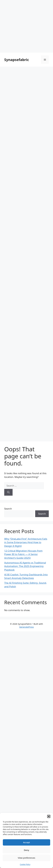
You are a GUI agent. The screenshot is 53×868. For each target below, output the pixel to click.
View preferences (26, 858)
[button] (49, 816)
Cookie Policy (25, 864)
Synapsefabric (17, 60)
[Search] (8, 492)
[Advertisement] (26, 26)
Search (8, 509)
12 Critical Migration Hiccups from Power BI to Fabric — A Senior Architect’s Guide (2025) (23, 554)
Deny (26, 850)
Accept (26, 842)
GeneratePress (26, 627)
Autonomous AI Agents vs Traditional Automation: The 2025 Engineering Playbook (25, 566)
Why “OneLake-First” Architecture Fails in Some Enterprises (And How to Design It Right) (26, 542)
